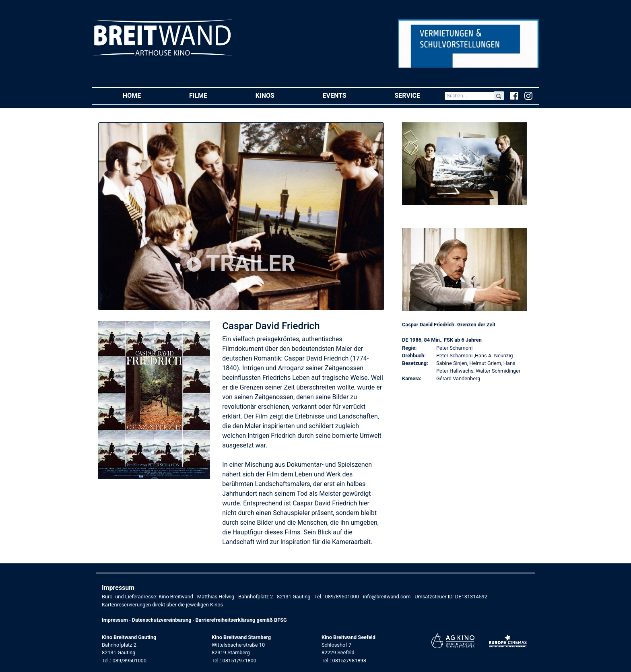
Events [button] (347, 95)
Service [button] (419, 95)
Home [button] (144, 95)
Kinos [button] (277, 95)
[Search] (469, 96)
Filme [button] (210, 95)
